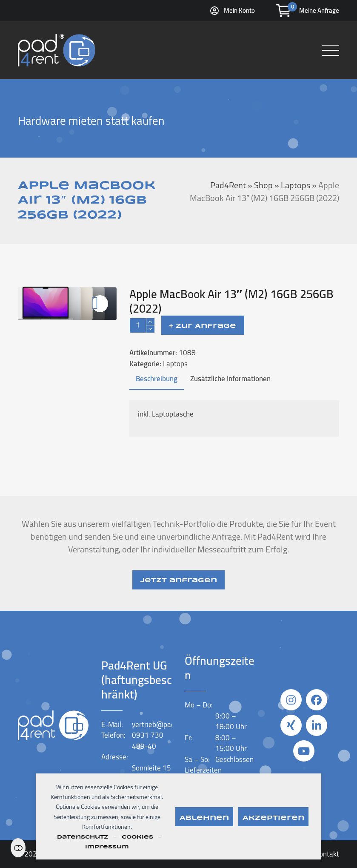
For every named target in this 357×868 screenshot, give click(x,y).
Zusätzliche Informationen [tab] (230, 379)
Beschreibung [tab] (157, 379)
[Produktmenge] (138, 325)
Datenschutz (83, 837)
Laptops (175, 364)
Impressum (107, 847)
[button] (331, 50)
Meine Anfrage (319, 10)
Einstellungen (18, 848)
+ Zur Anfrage (203, 326)
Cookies (137, 837)
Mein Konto (239, 10)
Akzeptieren (273, 818)
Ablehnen (204, 818)
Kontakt (327, 854)
